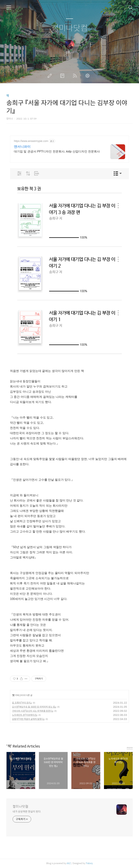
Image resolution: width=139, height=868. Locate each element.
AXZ (69, 863)
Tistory (89, 863)
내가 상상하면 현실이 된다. (27, 812)
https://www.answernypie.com (31, 141)
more (130, 748)
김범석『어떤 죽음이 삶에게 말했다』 (28, 719)
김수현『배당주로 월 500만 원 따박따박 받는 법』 (34, 707)
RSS (76, 76)
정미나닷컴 (70, 28)
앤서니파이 (22, 147)
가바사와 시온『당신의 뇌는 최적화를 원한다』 (33, 711)
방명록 (63, 76)
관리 (88, 76)
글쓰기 (50, 76)
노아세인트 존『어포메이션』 (25, 715)
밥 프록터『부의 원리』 (22, 703)
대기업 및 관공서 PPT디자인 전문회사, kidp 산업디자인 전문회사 (57, 151)
